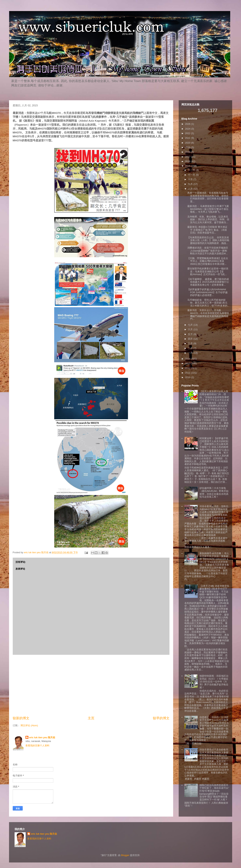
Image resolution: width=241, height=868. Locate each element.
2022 (188, 133)
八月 (191, 189)
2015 (188, 166)
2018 (188, 152)
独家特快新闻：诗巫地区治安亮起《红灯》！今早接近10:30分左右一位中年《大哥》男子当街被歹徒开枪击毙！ (214, 682)
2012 (188, 368)
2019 (188, 147)
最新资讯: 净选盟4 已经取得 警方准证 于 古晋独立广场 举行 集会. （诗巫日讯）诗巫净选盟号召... (207, 230)
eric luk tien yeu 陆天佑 (42, 737)
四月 (191, 339)
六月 (191, 329)
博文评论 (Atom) (29, 725)
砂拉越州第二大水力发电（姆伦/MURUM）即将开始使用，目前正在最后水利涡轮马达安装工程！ (214, 492)
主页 (91, 718)
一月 (191, 353)
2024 (188, 129)
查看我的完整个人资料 (37, 746)
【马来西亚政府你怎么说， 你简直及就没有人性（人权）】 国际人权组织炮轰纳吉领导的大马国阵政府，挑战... (208, 240)
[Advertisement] (91, 685)
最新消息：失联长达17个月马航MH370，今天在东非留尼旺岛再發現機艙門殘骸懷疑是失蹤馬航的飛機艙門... (208, 315)
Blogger (125, 855)
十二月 (192, 170)
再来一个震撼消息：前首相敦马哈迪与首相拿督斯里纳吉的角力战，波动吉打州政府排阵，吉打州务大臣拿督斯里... (208, 197)
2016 (188, 161)
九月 (191, 184)
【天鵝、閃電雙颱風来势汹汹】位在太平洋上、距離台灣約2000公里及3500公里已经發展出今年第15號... (208, 261)
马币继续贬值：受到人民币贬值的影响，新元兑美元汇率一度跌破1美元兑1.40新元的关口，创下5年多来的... (208, 303)
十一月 (192, 175)
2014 (188, 359)
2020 (188, 143)
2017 (188, 157)
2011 (188, 373)
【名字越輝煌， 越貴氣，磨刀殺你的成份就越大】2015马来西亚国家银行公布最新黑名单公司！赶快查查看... (208, 282)
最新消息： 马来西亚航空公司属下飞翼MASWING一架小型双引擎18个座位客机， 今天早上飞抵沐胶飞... (208, 209)
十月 (191, 179)
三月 (191, 343)
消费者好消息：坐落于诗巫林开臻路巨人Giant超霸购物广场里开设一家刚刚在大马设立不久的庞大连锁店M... (208, 251)
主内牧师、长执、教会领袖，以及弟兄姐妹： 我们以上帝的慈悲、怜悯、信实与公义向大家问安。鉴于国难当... (208, 219)
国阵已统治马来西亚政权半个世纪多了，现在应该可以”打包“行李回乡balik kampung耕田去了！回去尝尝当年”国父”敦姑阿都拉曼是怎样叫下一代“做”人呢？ (214, 792)
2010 (188, 377)
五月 (191, 334)
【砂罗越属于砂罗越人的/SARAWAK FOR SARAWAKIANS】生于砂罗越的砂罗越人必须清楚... (207, 292)
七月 (191, 325)
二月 (191, 348)
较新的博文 (21, 718)
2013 (188, 363)
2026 (188, 124)
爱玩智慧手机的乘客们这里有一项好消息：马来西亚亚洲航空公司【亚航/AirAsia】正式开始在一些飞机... (208, 271)
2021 (188, 138)
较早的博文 (161, 718)
